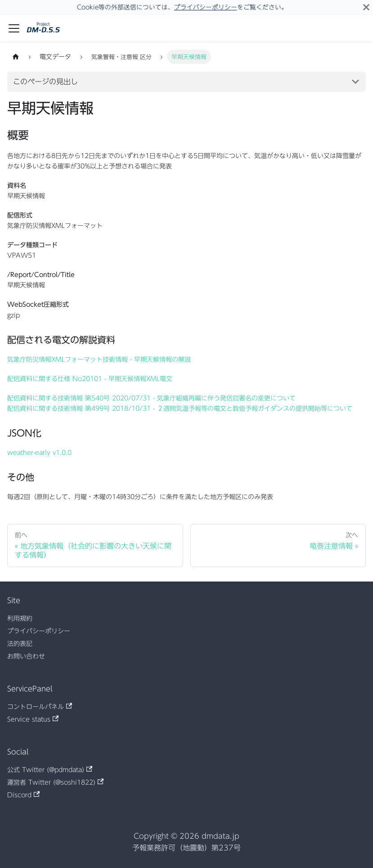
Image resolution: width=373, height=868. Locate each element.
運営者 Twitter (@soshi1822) (55, 782)
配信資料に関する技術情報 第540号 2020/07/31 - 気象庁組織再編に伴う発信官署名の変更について (151, 398)
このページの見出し (45, 82)
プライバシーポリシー (206, 7)
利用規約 (20, 618)
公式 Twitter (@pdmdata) (50, 769)
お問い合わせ (26, 656)
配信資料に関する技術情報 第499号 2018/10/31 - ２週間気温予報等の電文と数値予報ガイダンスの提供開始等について (180, 409)
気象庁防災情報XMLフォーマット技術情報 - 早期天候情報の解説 (99, 359)
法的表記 (20, 644)
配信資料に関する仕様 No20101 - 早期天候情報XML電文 (90, 379)
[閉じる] (366, 7)
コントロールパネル (40, 706)
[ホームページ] (16, 57)
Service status (33, 719)
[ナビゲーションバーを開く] (14, 28)
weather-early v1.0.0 (39, 453)
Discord (23, 795)
